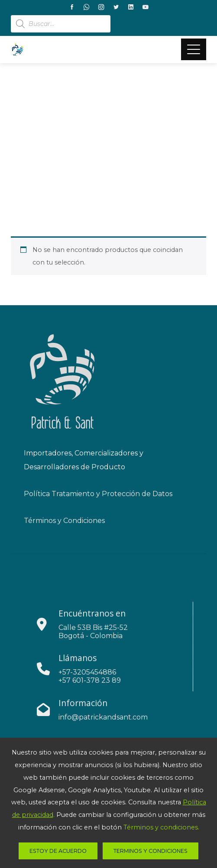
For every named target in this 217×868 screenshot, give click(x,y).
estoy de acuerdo (58, 851)
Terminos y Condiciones (151, 851)
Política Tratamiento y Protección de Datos (98, 494)
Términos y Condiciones (64, 521)
